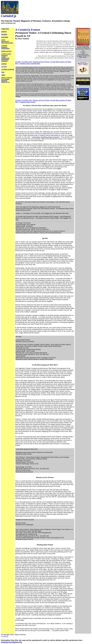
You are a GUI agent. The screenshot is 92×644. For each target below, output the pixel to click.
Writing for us (5, 82)
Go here (79, 56)
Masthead (4, 81)
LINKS (3, 75)
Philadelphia (5, 60)
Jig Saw (18, 62)
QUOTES (4, 64)
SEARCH (4, 32)
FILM (3, 72)
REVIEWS (4, 34)
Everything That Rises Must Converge (46, 137)
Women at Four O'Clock (41, 62)
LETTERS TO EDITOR (8, 69)
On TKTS (4, 67)
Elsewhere (4, 61)
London (4, 57)
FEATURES (5, 37)
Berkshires (5, 55)
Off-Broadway (5, 48)
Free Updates (5, 79)
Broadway (4, 47)
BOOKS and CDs (6, 51)
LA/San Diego (5, 58)
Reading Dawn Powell (28, 64)
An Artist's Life (27, 62)
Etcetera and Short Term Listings (7, 42)
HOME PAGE (5, 29)
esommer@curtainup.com (11, 642)
